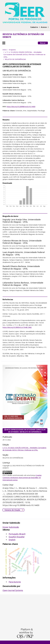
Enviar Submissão (11, 527)
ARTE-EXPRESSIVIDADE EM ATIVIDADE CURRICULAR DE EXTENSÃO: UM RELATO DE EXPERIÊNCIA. (25, 431)
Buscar (43, 43)
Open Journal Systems (13, 590)
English (12, 540)
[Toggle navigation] (4, 43)
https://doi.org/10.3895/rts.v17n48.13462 (17, 327)
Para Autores (15, 582)
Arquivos (12, 50)
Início (5, 50)
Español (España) (17, 537)
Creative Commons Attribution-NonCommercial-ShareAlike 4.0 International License (22, 478)
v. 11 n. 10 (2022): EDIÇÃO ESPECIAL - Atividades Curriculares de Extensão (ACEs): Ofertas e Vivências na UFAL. (24, 54)
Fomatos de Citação (13, 510)
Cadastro (34, 27)
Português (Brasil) (17, 534)
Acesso (44, 27)
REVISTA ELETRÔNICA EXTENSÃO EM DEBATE (23, 36)
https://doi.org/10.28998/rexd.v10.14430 (21, 106)
